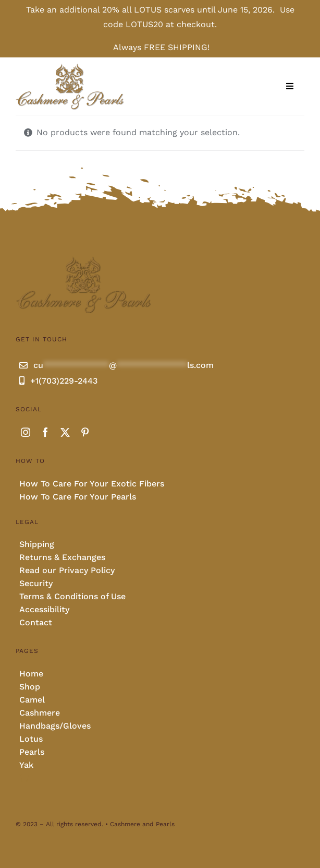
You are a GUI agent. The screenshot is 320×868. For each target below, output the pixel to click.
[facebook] (45, 432)
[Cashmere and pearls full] (70, 67)
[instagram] (26, 432)
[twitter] (65, 432)
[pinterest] (85, 432)
